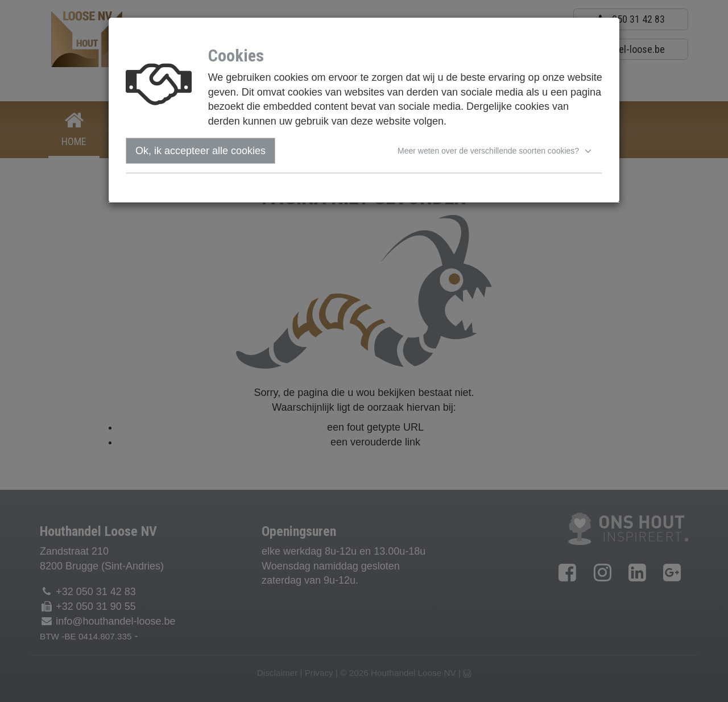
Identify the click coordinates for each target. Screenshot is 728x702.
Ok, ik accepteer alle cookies (200, 151)
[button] (496, 151)
